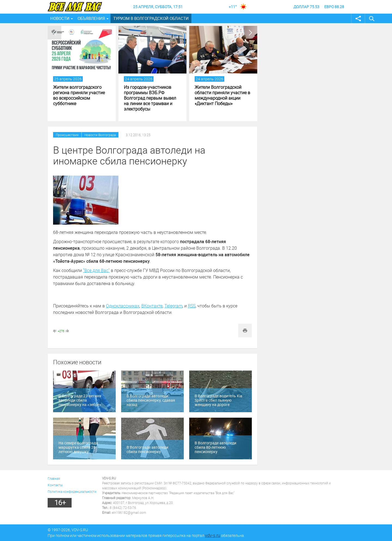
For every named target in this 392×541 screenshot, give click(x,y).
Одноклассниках (123, 306)
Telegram (173, 306)
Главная (54, 478)
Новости (60, 18)
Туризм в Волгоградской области (151, 18)
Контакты (55, 485)
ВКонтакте (152, 306)
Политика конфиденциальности (72, 491)
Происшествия (67, 135)
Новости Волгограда (100, 135)
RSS (192, 306)
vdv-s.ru (213, 535)
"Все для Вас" (96, 270)
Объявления (91, 18)
